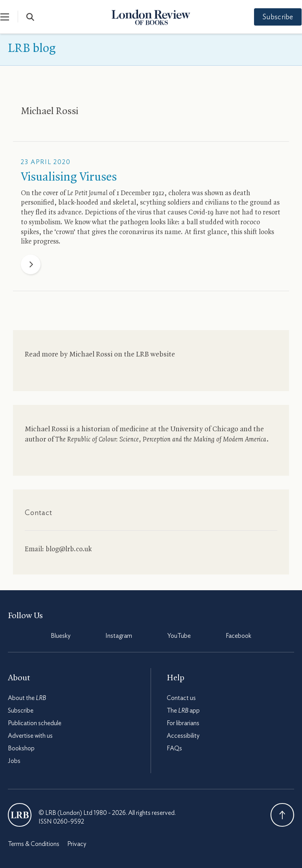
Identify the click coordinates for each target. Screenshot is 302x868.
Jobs (14, 761)
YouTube (179, 636)
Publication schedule (35, 723)
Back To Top (282, 815)
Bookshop (21, 748)
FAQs (174, 748)
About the (27, 698)
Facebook (238, 636)
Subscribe (271, 17)
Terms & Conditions (34, 844)
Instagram (119, 636)
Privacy (77, 844)
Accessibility (183, 736)
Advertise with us (30, 736)
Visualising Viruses (69, 177)
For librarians (183, 723)
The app (183, 711)
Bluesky (61, 636)
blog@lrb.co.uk (69, 549)
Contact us (181, 698)
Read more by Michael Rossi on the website (100, 355)
